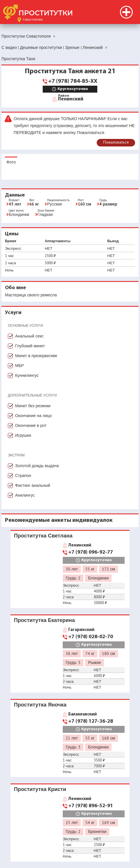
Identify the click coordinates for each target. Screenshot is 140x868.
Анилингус (25, 495)
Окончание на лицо (33, 416)
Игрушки (23, 435)
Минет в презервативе (36, 356)
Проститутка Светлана (43, 536)
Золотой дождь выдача (37, 466)
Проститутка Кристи (40, 789)
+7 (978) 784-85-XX (73, 81)
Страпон (23, 476)
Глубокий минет (30, 346)
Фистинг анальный (33, 485)
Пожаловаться (116, 143)
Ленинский (71, 99)
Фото (11, 162)
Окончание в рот (31, 425)
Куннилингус (27, 375)
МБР (19, 366)
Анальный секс (29, 336)
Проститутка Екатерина (44, 620)
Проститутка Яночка (40, 705)
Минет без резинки (33, 406)
